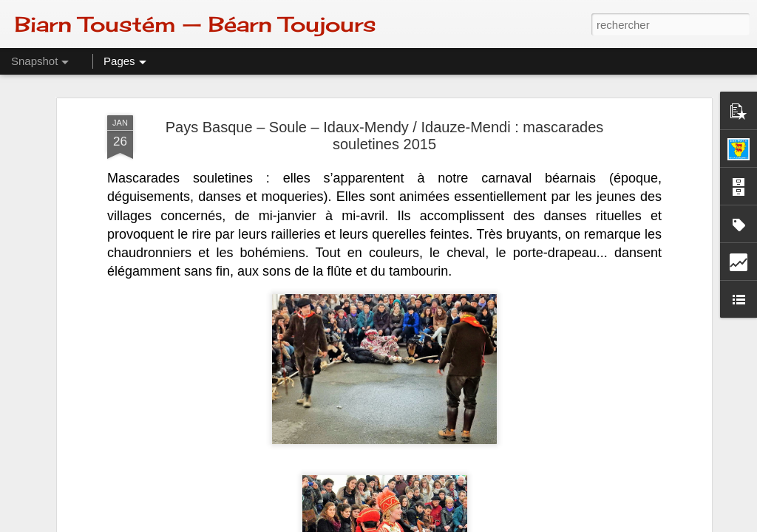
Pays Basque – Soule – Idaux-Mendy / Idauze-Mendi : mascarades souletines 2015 (385, 136)
